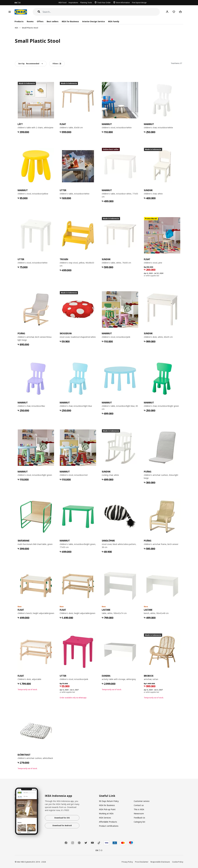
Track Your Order (104, 3)
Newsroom (139, 814)
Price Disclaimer (142, 862)
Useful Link (107, 796)
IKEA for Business (70, 21)
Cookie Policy (178, 862)
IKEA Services (105, 818)
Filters (57, 64)
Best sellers (53, 21)
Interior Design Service (93, 21)
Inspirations (73, 3)
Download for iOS (62, 818)
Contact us (139, 805)
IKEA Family (114, 21)
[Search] (101, 12)
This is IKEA (139, 809)
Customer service (142, 801)
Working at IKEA (106, 814)
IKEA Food (62, 3)
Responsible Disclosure (160, 862)
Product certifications (109, 826)
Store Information (123, 3)
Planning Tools (86, 3)
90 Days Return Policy (109, 801)
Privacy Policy (127, 862)
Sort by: (29, 64)
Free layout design (139, 3)
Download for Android (62, 825)
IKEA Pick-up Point (107, 809)
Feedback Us (139, 818)
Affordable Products (108, 822)
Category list (139, 822)
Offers (40, 21)
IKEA (16, 28)
